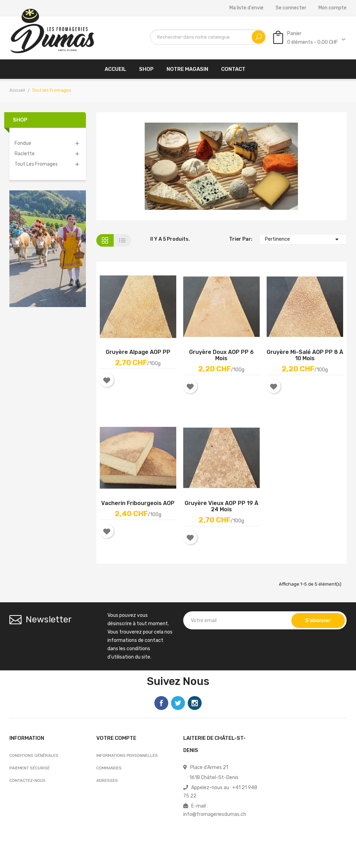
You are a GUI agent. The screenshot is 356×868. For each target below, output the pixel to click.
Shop (20, 120)
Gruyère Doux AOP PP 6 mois (221, 355)
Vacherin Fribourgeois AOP (138, 503)
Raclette (25, 154)
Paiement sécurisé (30, 768)
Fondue (23, 143)
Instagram (195, 703)
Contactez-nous (27, 780)
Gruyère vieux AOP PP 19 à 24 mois (221, 506)
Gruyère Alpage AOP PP (138, 352)
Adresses (107, 780)
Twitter (178, 703)
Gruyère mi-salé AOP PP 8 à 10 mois (305, 355)
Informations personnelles (127, 755)
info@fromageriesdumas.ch (215, 814)
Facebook (161, 703)
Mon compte (333, 8)
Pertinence (303, 239)
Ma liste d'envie (246, 8)
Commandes (109, 768)
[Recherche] (208, 37)
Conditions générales (34, 755)
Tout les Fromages (36, 164)
